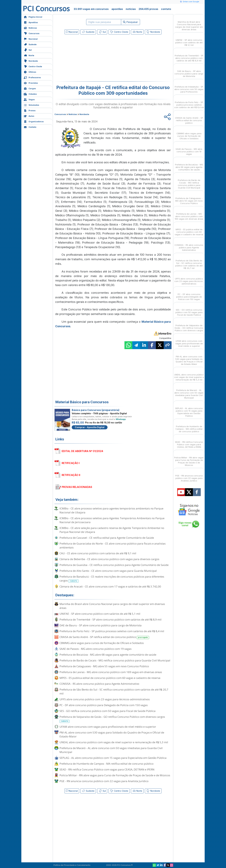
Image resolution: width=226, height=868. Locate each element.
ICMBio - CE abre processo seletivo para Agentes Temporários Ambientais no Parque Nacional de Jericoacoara (112, 520)
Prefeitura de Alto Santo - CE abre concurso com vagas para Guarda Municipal (108, 571)
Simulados (31, 105)
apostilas (117, 9)
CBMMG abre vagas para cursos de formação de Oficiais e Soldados (102, 643)
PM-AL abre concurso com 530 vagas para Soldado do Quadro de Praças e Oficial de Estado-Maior (112, 734)
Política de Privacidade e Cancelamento (72, 865)
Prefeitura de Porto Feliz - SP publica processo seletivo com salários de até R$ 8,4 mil (112, 631)
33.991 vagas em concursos (91, 9)
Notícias (30, 28)
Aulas (29, 116)
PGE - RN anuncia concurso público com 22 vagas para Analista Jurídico (104, 781)
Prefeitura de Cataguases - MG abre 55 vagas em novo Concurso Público (104, 666)
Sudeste (30, 44)
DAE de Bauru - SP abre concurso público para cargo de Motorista (101, 625)
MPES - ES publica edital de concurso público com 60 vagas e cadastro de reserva (110, 678)
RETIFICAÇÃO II (71, 475)
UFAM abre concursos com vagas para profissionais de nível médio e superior (108, 727)
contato (166, 9)
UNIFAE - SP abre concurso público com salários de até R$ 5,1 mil (100, 614)
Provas (30, 110)
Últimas (30, 72)
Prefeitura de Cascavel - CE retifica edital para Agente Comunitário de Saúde (107, 538)
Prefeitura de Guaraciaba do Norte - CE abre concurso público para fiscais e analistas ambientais (113, 545)
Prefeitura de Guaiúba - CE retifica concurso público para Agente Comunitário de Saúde (114, 565)
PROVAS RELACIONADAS (77, 487)
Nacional (31, 39)
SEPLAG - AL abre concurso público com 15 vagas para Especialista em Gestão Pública (113, 758)
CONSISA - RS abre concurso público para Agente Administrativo (99, 684)
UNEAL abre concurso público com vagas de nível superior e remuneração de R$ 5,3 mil (114, 742)
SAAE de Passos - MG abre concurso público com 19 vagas (96, 649)
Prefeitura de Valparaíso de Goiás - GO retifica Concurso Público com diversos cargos (112, 719)
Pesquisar (130, 22)
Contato (30, 127)
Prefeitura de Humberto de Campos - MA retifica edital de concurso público (106, 764)
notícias (131, 9)
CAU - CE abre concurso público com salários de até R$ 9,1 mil (98, 553)
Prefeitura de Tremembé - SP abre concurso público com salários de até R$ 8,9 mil (110, 619)
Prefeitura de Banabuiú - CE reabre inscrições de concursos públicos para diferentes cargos (112, 579)
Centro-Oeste (33, 66)
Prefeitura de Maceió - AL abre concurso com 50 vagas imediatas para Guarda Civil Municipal (111, 750)
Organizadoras (34, 121)
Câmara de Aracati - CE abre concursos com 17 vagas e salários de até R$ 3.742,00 (110, 586)
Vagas (29, 99)
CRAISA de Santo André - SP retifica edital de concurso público (104, 637)
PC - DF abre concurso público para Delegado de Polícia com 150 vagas (104, 705)
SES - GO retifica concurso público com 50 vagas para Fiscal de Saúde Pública (108, 711)
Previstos (31, 83)
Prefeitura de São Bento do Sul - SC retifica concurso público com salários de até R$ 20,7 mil (114, 691)
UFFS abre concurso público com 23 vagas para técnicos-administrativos (105, 699)
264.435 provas (148, 9)
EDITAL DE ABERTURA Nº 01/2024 (82, 451)
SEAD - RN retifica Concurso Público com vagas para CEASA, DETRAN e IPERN (107, 769)
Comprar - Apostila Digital (90, 427)
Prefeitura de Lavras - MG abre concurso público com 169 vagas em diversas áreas (111, 672)
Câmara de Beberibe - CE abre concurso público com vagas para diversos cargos (109, 559)
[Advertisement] (87, 59)
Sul (28, 50)
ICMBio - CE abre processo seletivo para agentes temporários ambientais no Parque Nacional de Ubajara (111, 510)
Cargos (30, 88)
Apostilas (31, 22)
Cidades (30, 94)
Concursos (32, 33)
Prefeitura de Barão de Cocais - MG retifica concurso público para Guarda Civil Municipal (115, 660)
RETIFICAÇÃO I (71, 463)
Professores (32, 77)
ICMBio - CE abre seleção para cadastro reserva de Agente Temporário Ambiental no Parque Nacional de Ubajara (112, 530)
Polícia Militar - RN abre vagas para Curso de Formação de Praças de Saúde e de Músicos (115, 775)
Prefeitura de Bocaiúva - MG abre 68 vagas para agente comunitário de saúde (108, 655)
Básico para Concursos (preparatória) (96, 410)
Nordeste (31, 61)
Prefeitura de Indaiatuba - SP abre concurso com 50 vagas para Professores (189, 86)
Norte (29, 55)
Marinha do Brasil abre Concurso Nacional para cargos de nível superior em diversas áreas (112, 606)
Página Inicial (33, 17)
